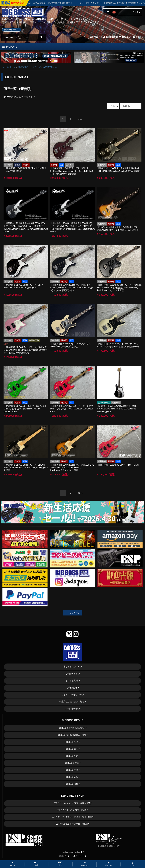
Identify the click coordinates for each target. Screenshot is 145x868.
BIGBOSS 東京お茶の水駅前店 (72, 728)
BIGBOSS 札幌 (72, 742)
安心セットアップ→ (12, 30)
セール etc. (85, 864)
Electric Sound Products (73, 852)
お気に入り (125, 37)
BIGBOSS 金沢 (72, 756)
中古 (60, 864)
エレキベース (9, 67)
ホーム (12, 864)
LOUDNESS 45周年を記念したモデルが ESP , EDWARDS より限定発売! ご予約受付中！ (44, 3)
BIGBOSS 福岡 (72, 784)
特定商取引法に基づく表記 (72, 702)
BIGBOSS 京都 (72, 770)
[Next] (80, 119)
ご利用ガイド (95, 37)
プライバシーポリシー (72, 695)
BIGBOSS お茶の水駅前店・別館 (72, 735)
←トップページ (73, 613)
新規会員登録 (110, 37)
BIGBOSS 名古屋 (72, 763)
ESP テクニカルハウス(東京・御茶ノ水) (73, 803)
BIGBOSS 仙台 (72, 749)
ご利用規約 (72, 688)
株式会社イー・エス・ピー (73, 856)
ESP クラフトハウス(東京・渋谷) (73, 810)
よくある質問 (72, 681)
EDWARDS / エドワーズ (29, 67)
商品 (36, 864)
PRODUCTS (10, 47)
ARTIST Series (50, 67)
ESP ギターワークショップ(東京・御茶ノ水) (73, 817)
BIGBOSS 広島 (72, 777)
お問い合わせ (72, 709)
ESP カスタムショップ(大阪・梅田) (73, 824)
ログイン (138, 37)
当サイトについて (72, 667)
